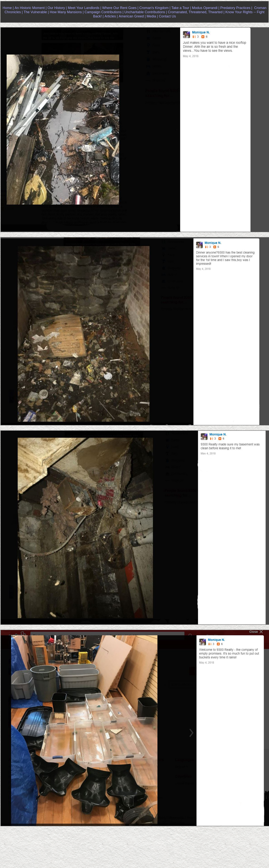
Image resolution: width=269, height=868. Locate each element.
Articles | (111, 16)
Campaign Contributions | (104, 12)
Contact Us (167, 16)
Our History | (57, 8)
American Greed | (132, 16)
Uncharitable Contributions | (146, 12)
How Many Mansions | (67, 12)
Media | (152, 16)
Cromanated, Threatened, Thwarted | (196, 12)
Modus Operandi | (206, 8)
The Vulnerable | (36, 12)
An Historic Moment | (31, 8)
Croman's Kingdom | (155, 8)
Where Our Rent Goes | (120, 8)
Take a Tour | (181, 8)
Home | (8, 8)
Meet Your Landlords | (85, 8)
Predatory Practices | (236, 8)
